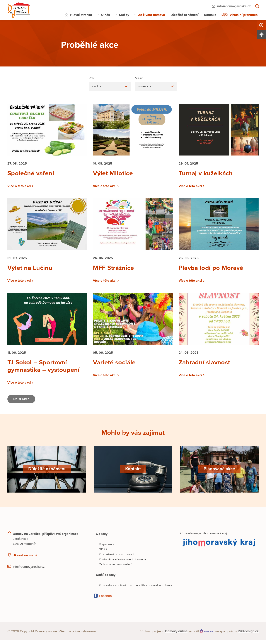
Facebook (106, 599)
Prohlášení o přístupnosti (116, 558)
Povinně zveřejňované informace (122, 563)
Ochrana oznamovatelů (115, 568)
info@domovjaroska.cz (234, 6)
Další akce (22, 403)
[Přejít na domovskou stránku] (19, 10)
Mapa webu (107, 548)
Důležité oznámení (185, 15)
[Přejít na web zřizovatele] (219, 546)
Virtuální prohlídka (244, 15)
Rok (91, 78)
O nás (105, 15)
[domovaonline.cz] (176, 635)
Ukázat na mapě (25, 559)
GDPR (103, 553)
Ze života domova (152, 15)
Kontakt (210, 15)
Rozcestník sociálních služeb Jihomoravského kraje (135, 589)
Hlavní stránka (81, 15)
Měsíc (139, 78)
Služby (124, 15)
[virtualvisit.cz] (206, 635)
